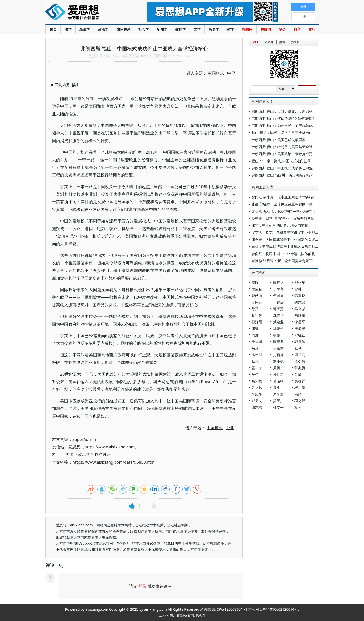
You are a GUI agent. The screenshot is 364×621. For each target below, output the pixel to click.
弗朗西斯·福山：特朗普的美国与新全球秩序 (286, 147)
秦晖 (255, 282)
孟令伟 (300, 361)
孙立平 (278, 407)
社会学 (144, 29)
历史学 (214, 29)
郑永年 (300, 282)
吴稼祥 (300, 381)
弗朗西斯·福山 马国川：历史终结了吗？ (282, 175)
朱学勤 (278, 394)
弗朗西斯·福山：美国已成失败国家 (279, 140)
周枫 (277, 368)
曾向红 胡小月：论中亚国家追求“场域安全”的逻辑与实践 (296, 197)
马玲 (255, 348)
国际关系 (123, 29)
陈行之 (278, 282)
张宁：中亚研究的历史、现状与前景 (280, 225)
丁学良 (278, 289)
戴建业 (278, 322)
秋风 (255, 361)
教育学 (180, 29)
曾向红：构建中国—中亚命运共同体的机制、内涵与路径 (296, 254)
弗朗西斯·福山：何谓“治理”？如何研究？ (283, 118)
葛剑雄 (257, 381)
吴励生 (257, 394)
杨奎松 (278, 328)
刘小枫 (278, 361)
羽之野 (300, 401)
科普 (297, 29)
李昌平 (300, 322)
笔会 (282, 29)
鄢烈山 (257, 296)
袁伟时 (257, 355)
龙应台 (257, 289)
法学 (68, 29)
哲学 (231, 29)
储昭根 (278, 381)
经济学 (85, 29)
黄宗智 (257, 302)
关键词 (266, 29)
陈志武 (300, 302)
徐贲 (255, 309)
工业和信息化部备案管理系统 (182, 615)
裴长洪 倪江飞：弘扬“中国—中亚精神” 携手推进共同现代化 (298, 211)
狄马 (298, 348)
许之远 (257, 388)
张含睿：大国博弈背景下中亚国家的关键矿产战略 (290, 239)
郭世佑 (300, 342)
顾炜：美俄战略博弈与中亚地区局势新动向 (285, 247)
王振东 (278, 348)
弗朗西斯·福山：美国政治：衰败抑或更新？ (286, 154)
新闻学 (162, 29)
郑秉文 (257, 401)
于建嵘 (278, 302)
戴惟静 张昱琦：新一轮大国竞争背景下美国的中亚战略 (294, 261)
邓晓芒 (300, 335)
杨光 (298, 407)
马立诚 (300, 309)
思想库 (247, 29)
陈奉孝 (278, 342)
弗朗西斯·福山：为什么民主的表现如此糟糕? (286, 125)
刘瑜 (298, 374)
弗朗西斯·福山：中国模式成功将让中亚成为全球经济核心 (296, 168)
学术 (69, 454)
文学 (197, 29)
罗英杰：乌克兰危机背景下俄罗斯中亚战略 (285, 232)
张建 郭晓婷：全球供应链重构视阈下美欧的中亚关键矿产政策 (300, 204)
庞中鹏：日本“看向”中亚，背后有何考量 (283, 218)
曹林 (298, 289)
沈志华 (278, 315)
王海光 (300, 328)
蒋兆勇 (300, 368)
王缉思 (257, 342)
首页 (53, 29)
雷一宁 (257, 368)
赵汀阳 (257, 322)
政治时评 (102, 454)
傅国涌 (278, 296)
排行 (312, 29)
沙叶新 (278, 374)
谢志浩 (257, 407)
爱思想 (86, 13)
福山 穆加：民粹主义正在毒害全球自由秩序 (286, 133)
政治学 (103, 29)
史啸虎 (278, 355)
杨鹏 (277, 335)
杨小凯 (300, 388)
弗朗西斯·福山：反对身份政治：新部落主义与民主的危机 (296, 111)
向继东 (300, 315)
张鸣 (255, 328)
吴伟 (255, 374)
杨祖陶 (257, 315)
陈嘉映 (300, 296)
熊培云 (300, 355)
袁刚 (277, 388)
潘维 (298, 394)
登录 (142, 586)
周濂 (255, 335)
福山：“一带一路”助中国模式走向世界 (281, 161)
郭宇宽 (278, 309)
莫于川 (278, 401)
